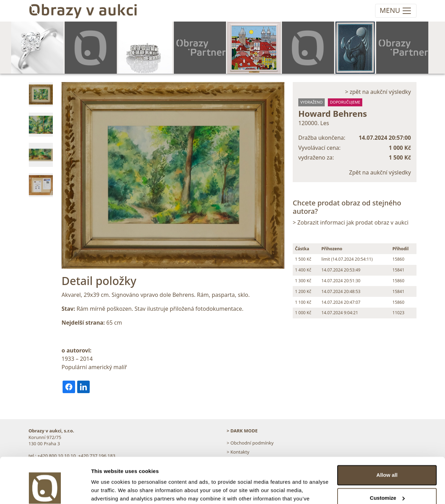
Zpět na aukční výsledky (380, 172)
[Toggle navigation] (396, 11)
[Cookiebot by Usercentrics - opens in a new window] (45, 490)
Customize (387, 462)
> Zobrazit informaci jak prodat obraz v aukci (351, 222)
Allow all (387, 439)
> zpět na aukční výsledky (378, 92)
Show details (107, 490)
